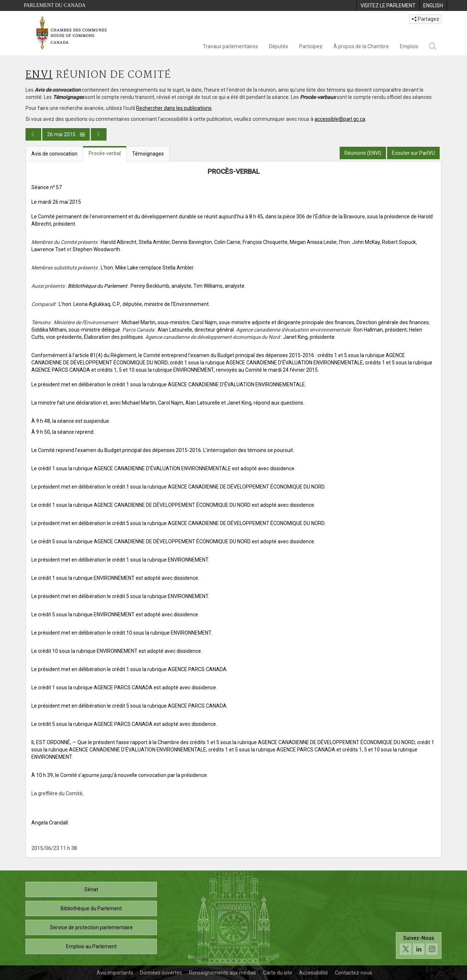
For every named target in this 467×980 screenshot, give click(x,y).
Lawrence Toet (49, 249)
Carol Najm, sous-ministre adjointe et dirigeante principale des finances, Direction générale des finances (310, 322)
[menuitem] (388, 5)
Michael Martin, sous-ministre (155, 322)
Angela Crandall (50, 823)
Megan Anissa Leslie (313, 242)
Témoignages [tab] (148, 154)
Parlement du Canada (55, 5)
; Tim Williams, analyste (218, 286)
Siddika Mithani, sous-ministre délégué (76, 330)
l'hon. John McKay (359, 242)
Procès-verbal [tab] (105, 153)
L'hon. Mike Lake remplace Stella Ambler (147, 268)
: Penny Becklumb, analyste (130, 286)
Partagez (425, 19)
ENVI (39, 75)
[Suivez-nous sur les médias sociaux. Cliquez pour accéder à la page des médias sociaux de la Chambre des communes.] (419, 945)
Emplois (409, 46)
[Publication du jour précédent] (33, 134)
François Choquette (265, 242)
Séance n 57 (47, 187)
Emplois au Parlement (91, 946)
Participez (311, 46)
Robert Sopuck (399, 242)
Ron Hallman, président (380, 330)
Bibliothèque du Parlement (91, 908)
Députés (279, 46)
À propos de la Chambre (361, 46)
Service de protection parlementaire (91, 927)
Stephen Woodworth (96, 249)
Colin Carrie (227, 242)
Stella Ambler (154, 242)
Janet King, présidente (309, 337)
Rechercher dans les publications (174, 108)
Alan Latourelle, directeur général (196, 330)
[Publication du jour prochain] (99, 134)
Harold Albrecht (119, 242)
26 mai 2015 (66, 134)
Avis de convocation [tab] (54, 154)
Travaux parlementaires (230, 46)
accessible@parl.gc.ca (340, 119)
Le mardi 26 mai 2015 (56, 202)
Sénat (91, 889)
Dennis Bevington (192, 242)
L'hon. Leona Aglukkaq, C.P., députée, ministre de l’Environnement (134, 304)
